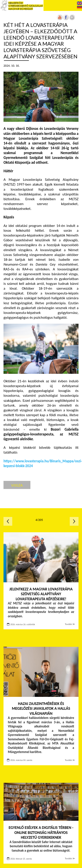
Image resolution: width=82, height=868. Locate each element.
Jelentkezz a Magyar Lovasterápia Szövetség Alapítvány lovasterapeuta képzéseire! (41, 594)
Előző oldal (8, 521)
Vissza (17, 485)
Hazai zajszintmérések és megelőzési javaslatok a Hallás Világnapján (41, 709)
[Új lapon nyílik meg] (66, 19)
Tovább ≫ (70, 624)
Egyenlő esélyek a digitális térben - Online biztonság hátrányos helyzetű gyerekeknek (41, 832)
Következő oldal (74, 521)
